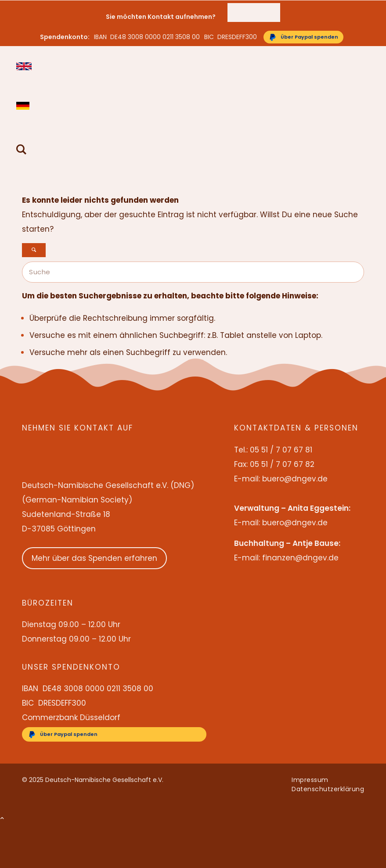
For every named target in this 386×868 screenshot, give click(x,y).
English (24, 66)
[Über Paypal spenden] (303, 37)
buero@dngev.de (254, 17)
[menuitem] (254, 8)
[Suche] (22, 151)
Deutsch (24, 106)
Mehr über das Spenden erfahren (94, 558)
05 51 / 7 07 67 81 (253, 7)
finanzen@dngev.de (300, 558)
